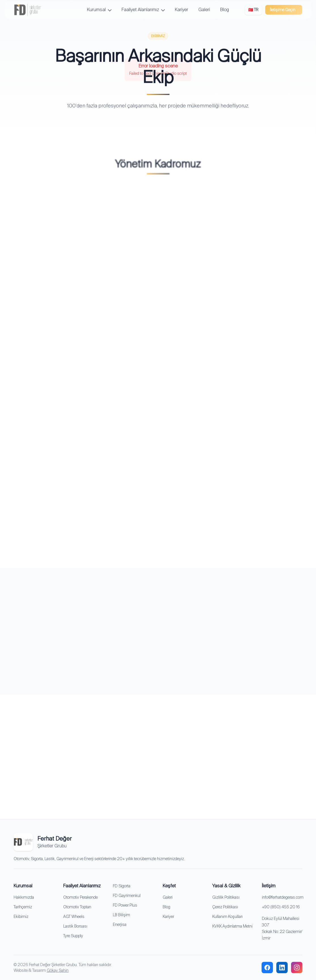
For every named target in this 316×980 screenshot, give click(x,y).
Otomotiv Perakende (80, 897)
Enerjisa (120, 924)
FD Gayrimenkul (127, 896)
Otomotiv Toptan (77, 907)
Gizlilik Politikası (226, 897)
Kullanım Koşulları (227, 917)
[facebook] (267, 968)
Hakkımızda (24, 897)
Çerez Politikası (225, 907)
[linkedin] (282, 968)
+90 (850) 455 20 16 (281, 907)
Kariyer (168, 917)
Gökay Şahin (58, 970)
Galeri (168, 897)
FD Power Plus (125, 905)
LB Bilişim (121, 915)
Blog (167, 907)
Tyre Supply (73, 936)
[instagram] (297, 968)
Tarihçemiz (23, 907)
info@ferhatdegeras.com (283, 897)
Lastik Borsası (75, 926)
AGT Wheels (74, 917)
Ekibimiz (21, 917)
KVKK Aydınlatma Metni (232, 926)
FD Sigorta (122, 886)
